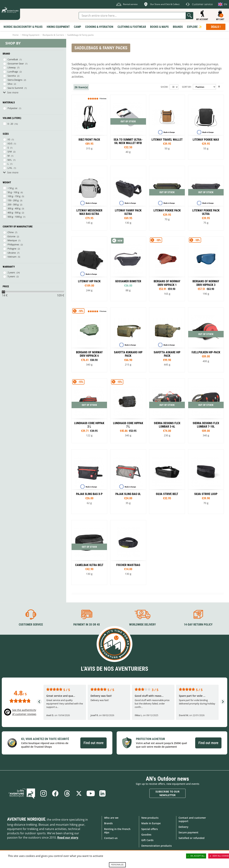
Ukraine (12, 253)
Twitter (79, 793)
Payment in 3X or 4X (87, 625)
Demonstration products (157, 846)
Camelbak (13, 59)
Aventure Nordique (26, 819)
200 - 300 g (13, 204)
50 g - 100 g (13, 192)
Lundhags (13, 72)
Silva (10, 84)
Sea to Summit (15, 88)
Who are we (111, 818)
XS (9, 139)
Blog (22, 793)
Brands (108, 823)
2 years (11, 272)
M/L (10, 160)
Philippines (13, 244)
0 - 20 (10, 124)
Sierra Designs (15, 80)
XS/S (10, 143)
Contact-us (111, 838)
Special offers (150, 829)
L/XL (10, 168)
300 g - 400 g (14, 208)
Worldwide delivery (142, 625)
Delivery (183, 827)
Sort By (186, 87)
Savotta (12, 76)
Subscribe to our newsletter (167, 793)
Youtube (91, 793)
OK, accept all (196, 856)
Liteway (12, 67)
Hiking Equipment (31, 35)
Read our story (68, 838)
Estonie (11, 236)
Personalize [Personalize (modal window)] (117, 865)
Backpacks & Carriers (53, 35)
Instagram (43, 793)
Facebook (55, 793)
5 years (11, 276)
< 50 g (11, 188)
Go (189, 16)
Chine (11, 232)
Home (16, 35)
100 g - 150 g (14, 196)
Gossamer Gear (16, 63)
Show (164, 87)
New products (150, 818)
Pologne (12, 249)
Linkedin (103, 793)
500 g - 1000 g (15, 217)
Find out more (93, 743)
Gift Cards (147, 840)
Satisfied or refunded (192, 838)
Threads (67, 793)
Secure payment (188, 832)
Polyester (13, 108)
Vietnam (12, 257)
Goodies (146, 835)
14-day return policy (198, 625)
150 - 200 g (13, 200)
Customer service (31, 625)
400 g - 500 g (14, 213)
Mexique (12, 240)
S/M (10, 152)
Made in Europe (151, 823)
